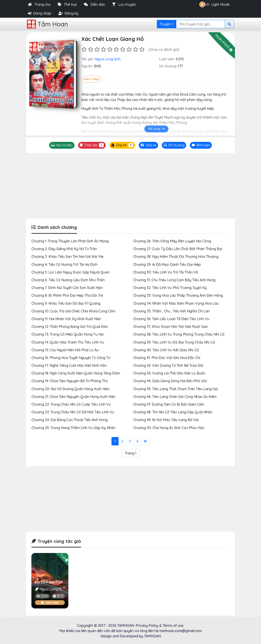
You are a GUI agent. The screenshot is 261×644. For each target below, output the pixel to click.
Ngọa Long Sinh (107, 59)
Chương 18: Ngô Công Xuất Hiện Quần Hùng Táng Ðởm (76, 373)
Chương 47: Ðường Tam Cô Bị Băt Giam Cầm (169, 404)
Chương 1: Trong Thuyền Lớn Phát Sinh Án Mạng (70, 241)
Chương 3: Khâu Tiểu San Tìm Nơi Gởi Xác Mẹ (67, 256)
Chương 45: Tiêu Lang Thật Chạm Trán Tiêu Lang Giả (176, 389)
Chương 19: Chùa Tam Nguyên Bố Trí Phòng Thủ (70, 381)
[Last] (145, 441)
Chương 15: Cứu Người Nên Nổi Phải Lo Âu (65, 350)
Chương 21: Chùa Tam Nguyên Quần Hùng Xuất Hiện (73, 397)
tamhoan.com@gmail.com (181, 631)
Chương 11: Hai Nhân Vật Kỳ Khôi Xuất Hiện (66, 319)
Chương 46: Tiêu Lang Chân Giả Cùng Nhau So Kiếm (175, 397)
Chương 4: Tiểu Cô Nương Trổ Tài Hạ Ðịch (64, 264)
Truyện (165, 24)
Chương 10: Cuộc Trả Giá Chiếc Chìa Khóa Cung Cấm (73, 311)
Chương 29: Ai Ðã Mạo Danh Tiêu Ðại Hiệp (167, 264)
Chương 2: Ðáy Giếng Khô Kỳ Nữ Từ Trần (64, 249)
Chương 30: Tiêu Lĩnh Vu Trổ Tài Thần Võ (166, 272)
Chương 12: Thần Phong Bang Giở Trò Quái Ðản (70, 327)
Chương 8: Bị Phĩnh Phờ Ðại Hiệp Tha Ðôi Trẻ (67, 295)
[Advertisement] (130, 186)
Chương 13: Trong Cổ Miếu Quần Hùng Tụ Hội (67, 334)
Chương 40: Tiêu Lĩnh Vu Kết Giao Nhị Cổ (166, 350)
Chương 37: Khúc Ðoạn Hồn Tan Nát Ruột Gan (170, 327)
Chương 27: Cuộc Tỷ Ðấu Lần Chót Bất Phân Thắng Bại (178, 249)
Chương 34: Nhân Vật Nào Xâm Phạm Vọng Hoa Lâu (176, 303)
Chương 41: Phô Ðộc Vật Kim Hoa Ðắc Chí (167, 358)
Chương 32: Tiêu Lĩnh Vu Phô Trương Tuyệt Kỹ (170, 288)
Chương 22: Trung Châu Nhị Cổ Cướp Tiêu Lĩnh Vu (71, 404)
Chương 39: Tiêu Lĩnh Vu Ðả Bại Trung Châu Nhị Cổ (174, 342)
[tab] (174, 145)
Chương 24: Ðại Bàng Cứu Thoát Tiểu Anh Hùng (69, 420)
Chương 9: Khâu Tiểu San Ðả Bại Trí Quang (66, 303)
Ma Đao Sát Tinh (49, 582)
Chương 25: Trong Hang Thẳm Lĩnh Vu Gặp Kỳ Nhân (73, 428)
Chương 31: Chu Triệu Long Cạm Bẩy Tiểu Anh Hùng (174, 280)
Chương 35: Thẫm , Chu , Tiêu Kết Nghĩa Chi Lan (171, 311)
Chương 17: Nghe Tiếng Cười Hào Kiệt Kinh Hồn (69, 365)
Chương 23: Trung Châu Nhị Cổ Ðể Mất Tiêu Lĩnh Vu (73, 412)
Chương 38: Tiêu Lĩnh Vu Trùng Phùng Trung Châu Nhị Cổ (179, 334)
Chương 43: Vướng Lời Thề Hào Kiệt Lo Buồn (169, 373)
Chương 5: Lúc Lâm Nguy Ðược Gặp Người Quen (70, 272)
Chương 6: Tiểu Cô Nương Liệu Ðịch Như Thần (68, 280)
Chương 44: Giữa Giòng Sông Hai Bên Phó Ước (170, 381)
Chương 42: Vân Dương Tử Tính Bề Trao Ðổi (168, 365)
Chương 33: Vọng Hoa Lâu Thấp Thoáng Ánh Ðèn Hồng (178, 295)
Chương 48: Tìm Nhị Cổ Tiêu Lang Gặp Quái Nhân (173, 412)
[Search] (201, 24)
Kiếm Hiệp (91, 79)
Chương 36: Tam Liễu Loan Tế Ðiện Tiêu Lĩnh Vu (171, 319)
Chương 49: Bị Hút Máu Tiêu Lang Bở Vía (166, 420)
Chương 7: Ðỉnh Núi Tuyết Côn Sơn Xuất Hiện (67, 288)
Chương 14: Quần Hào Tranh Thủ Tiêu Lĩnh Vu (68, 342)
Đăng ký (68, 13)
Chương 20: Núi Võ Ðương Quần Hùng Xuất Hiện (70, 389)
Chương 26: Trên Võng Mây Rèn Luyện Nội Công (172, 241)
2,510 (42, 596)
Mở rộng (156, 129)
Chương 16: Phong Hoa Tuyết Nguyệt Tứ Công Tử (71, 358)
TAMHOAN (126, 625)
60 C (58, 596)
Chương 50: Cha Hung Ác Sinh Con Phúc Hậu (169, 428)
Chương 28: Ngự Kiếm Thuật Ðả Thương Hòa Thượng (176, 256)
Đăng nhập (40, 13)
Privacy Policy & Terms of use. (160, 625)
